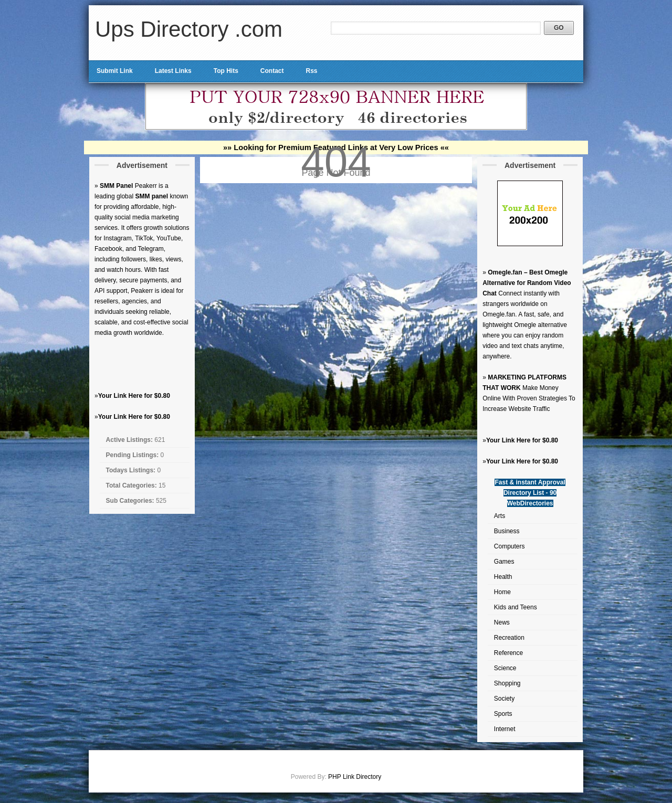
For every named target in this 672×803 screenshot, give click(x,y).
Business (507, 531)
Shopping (507, 683)
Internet (505, 729)
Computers (510, 546)
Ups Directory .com (189, 29)
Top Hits (226, 71)
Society (504, 699)
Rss (311, 71)
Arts (500, 516)
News (502, 622)
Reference (508, 653)
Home (502, 592)
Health (503, 577)
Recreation (509, 638)
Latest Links (173, 71)
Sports (503, 714)
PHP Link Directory (355, 777)
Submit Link (115, 71)
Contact (272, 71)
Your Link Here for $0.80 (134, 396)
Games (504, 562)
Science (505, 668)
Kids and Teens (516, 607)
